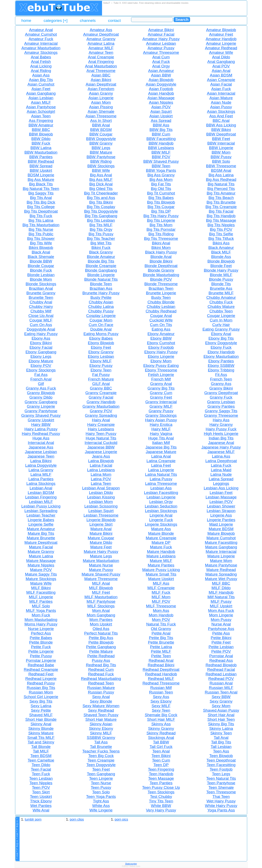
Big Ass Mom (161, 180)
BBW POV (161, 157)
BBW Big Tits (161, 130)
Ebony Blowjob (101, 343)
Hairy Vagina (161, 434)
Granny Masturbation (101, 406)
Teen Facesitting (221, 765)
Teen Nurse (101, 783)
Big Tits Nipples (221, 225)
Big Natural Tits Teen (41, 189)
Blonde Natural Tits (101, 279)
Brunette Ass (221, 288)
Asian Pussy (221, 107)
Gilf (41, 384)
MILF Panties (41, 601)
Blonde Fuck (41, 270)
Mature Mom (221, 561)
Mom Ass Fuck (221, 611)
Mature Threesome (101, 579)
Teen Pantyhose (221, 783)
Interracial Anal (41, 443)
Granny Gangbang (41, 402)
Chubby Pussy (101, 311)
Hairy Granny (221, 425)
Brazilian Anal (41, 288)
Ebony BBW (161, 338)
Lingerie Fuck (161, 520)
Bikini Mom (161, 248)
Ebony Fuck (221, 347)
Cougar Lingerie (221, 316)
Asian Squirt (161, 111)
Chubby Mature (221, 307)
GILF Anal (101, 384)
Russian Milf (161, 688)
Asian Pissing (101, 107)
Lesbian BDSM (41, 493)
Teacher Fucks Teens (101, 751)
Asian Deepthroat (101, 84)
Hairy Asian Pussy (161, 420)
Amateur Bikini (161, 30)
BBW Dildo (41, 139)
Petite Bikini (221, 638)
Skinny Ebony (101, 728)
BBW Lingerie (221, 148)
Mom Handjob (161, 615)
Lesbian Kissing (101, 497)
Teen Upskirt (41, 797)
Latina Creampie (161, 461)
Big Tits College (41, 207)
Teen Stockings (161, 792)
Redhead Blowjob (221, 665)
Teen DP (161, 765)
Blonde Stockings (41, 284)
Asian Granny (101, 93)
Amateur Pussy (161, 48)
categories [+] (56, 21)
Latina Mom (101, 474)
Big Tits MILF (101, 225)
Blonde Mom (41, 279)
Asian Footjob (161, 89)
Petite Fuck (41, 647)
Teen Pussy (101, 787)
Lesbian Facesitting (161, 493)
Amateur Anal (41, 30)
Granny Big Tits (161, 388)
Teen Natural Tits (221, 778)
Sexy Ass (161, 697)
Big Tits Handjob (221, 216)
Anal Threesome (101, 71)
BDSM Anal (221, 170)
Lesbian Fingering (41, 497)
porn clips (77, 819)
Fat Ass (41, 375)
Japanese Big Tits (161, 447)
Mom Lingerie (221, 615)
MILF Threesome (161, 606)
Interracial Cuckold (101, 443)
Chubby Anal (41, 302)
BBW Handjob (161, 143)
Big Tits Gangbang (101, 216)
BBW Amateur (41, 125)
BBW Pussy (221, 157)
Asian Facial (221, 84)
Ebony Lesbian (101, 356)
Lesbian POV (221, 502)
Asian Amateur (161, 71)
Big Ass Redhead (221, 180)
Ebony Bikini (41, 343)
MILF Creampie (161, 588)
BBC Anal (221, 121)
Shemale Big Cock (161, 715)
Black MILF (221, 252)
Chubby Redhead (161, 311)
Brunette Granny (41, 293)
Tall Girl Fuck (161, 747)
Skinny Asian (101, 724)
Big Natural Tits (221, 184)
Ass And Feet (221, 116)
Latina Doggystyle (41, 465)
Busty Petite (101, 297)
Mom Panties (101, 620)
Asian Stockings (221, 111)
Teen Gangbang (101, 774)
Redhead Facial (221, 670)
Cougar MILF (41, 320)
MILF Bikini (41, 588)
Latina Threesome (161, 483)
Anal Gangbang (221, 62)
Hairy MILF (161, 429)
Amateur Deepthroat (101, 34)
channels (88, 21)
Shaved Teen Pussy (101, 715)
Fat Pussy (101, 375)
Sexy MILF (161, 706)
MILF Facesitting (41, 592)
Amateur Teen (101, 52)
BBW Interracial (221, 143)
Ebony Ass (41, 338)
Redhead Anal (161, 660)
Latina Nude (221, 474)
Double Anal (101, 329)
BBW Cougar (101, 134)
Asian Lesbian (41, 98)
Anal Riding (41, 71)
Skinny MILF (101, 733)
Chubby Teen (221, 311)
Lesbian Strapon (221, 511)
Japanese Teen (41, 456)
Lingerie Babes (41, 520)
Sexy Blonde (101, 701)
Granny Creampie (101, 393)
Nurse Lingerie (41, 629)
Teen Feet (101, 769)
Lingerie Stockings (161, 524)
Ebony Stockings (41, 370)
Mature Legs (101, 556)
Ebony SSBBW (221, 366)
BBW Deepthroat (221, 134)
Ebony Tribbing (221, 370)
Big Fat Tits (161, 184)
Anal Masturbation (101, 66)
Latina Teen (101, 483)
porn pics (121, 819)
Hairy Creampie (101, 425)
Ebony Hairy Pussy (161, 352)
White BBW (161, 806)
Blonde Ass (221, 257)
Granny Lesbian (221, 402)
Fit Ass (221, 375)
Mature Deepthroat (41, 542)
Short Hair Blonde (41, 719)
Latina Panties (41, 479)
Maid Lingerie (221, 524)
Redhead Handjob (161, 674)
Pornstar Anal (221, 656)
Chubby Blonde (161, 302)
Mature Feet (101, 547)
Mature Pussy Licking (161, 570)
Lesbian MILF (41, 502)
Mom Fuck (41, 615)
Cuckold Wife (161, 320)
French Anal (41, 379)
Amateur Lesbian (161, 43)
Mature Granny (41, 552)
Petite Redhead (101, 656)
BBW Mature (101, 152)
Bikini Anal (161, 243)
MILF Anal (101, 583)
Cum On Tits (161, 325)
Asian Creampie (221, 80)
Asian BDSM (221, 75)
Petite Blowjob (101, 642)
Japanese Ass (41, 447)
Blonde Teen (101, 284)
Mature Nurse (101, 565)
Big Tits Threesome (161, 238)
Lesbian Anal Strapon (101, 488)
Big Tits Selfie (221, 234)
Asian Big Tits (41, 80)
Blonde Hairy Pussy (221, 270)
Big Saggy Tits (41, 193)
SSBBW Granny (101, 738)
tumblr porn (33, 819)
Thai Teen (221, 797)
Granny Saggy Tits (221, 411)
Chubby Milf (41, 311)
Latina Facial (101, 465)
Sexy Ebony (161, 701)
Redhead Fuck (101, 674)
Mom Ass (161, 611)
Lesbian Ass (161, 488)
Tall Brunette (101, 747)
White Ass (101, 806)
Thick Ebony (41, 801)
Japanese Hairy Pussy (221, 447)
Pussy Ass (101, 660)
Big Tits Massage (221, 220)
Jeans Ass (101, 456)
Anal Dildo (221, 57)
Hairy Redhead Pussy (41, 434)
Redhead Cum (101, 670)
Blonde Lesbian (41, 275)
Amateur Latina (101, 43)
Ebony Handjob (221, 352)
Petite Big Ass (101, 638)
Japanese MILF (221, 452)
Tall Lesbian (221, 747)
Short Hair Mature (101, 719)
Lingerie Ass (221, 515)
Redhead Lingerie (41, 679)
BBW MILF (161, 152)
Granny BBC (101, 388)
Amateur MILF (101, 48)
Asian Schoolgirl (41, 111)
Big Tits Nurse (41, 229)
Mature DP (161, 542)
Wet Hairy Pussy (221, 801)
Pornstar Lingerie (41, 660)
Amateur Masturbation (41, 48)
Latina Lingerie (161, 470)
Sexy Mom (221, 706)
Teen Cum (161, 760)
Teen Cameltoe (41, 760)
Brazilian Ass (101, 288)
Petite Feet (221, 642)
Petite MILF (161, 651)
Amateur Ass (101, 30)
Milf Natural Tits (221, 597)
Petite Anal (161, 633)
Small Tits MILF (41, 738)
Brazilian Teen (161, 288)
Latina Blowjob (101, 461)
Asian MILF (41, 102)
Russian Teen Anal (221, 692)
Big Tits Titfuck (221, 238)
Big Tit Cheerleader (101, 193)
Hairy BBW (41, 425)
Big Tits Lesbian (101, 220)
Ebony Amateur (161, 334)
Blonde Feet (221, 266)
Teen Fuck (41, 774)
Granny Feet (161, 397)
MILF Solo (41, 606)
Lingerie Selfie (41, 524)
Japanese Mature (161, 452)
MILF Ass (161, 583)
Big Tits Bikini (101, 202)
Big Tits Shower (41, 238)
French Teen (221, 379)
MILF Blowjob (101, 588)
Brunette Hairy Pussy (101, 293)
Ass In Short (101, 121)
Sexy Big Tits (41, 701)
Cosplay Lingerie (101, 316)
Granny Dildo (41, 397)
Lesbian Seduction (161, 506)
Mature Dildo (101, 542)
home (26, 21)
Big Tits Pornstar (161, 229)
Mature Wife (41, 583)
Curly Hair (221, 325)
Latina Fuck (221, 465)
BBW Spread (41, 166)
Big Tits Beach (221, 198)
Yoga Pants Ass (221, 810)
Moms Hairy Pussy (41, 624)
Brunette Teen (41, 297)
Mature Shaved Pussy (101, 574)
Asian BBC (101, 75)
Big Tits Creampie (221, 207)
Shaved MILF (41, 715)
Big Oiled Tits (101, 189)
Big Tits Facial (221, 211)
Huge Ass (41, 438)
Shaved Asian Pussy (221, 710)
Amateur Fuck (41, 39)
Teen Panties (161, 783)
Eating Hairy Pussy (41, 334)
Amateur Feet (221, 34)
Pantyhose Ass (221, 629)
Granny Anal (161, 384)
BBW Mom (221, 152)
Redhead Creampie (41, 670)
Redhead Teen (101, 683)
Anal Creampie (101, 57)
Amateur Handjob (221, 39)
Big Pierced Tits (221, 189)
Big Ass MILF (101, 180)
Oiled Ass (101, 629)
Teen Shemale (221, 787)
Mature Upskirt (161, 579)
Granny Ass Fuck (41, 388)
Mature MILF (161, 561)
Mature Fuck (161, 547)
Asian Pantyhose (41, 107)
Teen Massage (161, 778)
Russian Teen (161, 692)
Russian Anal (221, 683)
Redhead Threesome (161, 683)
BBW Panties (41, 157)
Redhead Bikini (161, 665)
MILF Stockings (101, 606)
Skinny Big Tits (221, 724)
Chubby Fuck (221, 302)
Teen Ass (221, 751)
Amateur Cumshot (41, 34)
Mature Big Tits (41, 533)
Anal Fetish (41, 62)
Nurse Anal (221, 624)
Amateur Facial (161, 34)
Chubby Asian (101, 302)
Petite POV (221, 651)
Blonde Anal (161, 257)
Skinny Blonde (41, 728)
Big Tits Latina (41, 220)
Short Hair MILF (161, 719)
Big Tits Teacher (101, 238)
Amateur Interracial (41, 43)
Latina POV (101, 479)
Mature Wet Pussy (221, 579)
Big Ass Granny (161, 175)
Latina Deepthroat (221, 461)
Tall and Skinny (41, 742)
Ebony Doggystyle (221, 343)
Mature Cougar (101, 538)
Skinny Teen (221, 733)
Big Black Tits (41, 184)
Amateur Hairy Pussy (161, 39)
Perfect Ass (41, 633)
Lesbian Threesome (101, 515)
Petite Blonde (41, 642)
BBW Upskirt (41, 170)
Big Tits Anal (41, 198)
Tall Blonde (41, 747)
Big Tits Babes (161, 198)
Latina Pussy (161, 479)
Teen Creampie (101, 760)
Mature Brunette (41, 538)
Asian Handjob (161, 93)
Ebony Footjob (161, 347)
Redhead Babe (41, 665)
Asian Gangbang (41, 93)
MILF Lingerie (41, 597)
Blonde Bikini (161, 261)
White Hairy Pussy (221, 806)
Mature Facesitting (221, 542)
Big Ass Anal (101, 175)
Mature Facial (41, 547)
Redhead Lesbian (221, 674)
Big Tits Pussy (101, 234)
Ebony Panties (221, 361)
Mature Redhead (221, 570)
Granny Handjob (101, 402)
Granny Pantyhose (41, 411)
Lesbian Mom (101, 502)
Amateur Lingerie (221, 43)
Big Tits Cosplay (101, 207)
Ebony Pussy (101, 366)
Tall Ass (101, 742)
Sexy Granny (221, 701)
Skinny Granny (161, 728)
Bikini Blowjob (41, 248)
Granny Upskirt (41, 420)
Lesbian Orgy (161, 502)
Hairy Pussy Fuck (221, 429)
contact (114, 21)
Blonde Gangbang (101, 270)
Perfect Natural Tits (101, 633)
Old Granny (161, 629)
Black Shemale (41, 257)
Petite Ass (221, 633)
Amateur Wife (221, 52)
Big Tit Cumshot (161, 193)
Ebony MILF (101, 361)
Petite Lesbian (221, 647)
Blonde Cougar (41, 266)
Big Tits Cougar (161, 207)
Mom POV (161, 620)
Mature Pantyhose (221, 565)
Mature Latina (41, 556)
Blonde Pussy (221, 279)
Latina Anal (161, 456)
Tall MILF (41, 751)
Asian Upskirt (161, 116)
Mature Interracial (221, 552)
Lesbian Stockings (161, 511)
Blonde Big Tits (101, 261)
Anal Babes (41, 57)
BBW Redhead (41, 161)
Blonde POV (161, 279)
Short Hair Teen (221, 719)
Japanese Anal (221, 443)
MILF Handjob (221, 592)
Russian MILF (221, 688)
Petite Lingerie (41, 651)
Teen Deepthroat (221, 760)
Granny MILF (161, 406)
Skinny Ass (161, 724)
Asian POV (161, 107)
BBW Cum (161, 134)
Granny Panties (221, 406)
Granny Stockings (161, 415)
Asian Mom (101, 102)
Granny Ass (221, 384)
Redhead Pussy (41, 683)
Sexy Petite (41, 710)
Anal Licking (41, 66)
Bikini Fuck (101, 248)
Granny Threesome (221, 415)
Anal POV (221, 66)
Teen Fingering (161, 769)
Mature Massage (41, 561)
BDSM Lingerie (41, 175)
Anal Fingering (101, 62)
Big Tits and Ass (101, 198)
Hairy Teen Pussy (101, 434)
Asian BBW (161, 75)
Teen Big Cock (101, 756)
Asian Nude (221, 102)
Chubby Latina (101, 307)
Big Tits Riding (161, 234)
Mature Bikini (101, 533)
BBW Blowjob (41, 134)
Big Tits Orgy (101, 229)
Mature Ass (161, 529)
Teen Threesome (221, 792)
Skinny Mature (41, 733)
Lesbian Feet (221, 493)
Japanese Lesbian (41, 452)
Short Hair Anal (221, 715)
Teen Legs (221, 774)
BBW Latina (41, 148)
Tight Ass (101, 801)
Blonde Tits (221, 284)
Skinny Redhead (161, 733)
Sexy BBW (221, 697)
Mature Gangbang (221, 547)
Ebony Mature (41, 361)
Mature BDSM (221, 529)
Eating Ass (161, 329)
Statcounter (131, 864)
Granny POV (101, 411)
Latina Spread (221, 479)
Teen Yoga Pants (101, 797)
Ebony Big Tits (221, 338)
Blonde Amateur (101, 257)
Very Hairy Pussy (161, 810)
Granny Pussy (161, 411)
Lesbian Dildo (101, 493)
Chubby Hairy (41, 307)
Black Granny (101, 252)
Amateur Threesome (161, 52)
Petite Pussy (41, 656)
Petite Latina (161, 647)
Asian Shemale (101, 111)
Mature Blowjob (221, 533)
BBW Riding (101, 161)
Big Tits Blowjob (161, 202)
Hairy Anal (101, 420)
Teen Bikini (161, 756)
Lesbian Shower (221, 506)
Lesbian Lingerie (161, 497)
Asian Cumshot (41, 84)
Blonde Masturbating (161, 275)
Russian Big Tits (41, 688)
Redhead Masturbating (101, 679)
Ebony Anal (221, 334)
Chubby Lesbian (161, 307)
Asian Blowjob (161, 80)
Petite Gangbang (101, 647)
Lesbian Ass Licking (221, 488)
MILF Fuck (161, 592)
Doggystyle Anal (41, 329)
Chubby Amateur (221, 297)
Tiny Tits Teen (161, 801)
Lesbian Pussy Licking (41, 506)
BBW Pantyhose (101, 157)
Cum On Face (101, 325)
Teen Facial (41, 769)
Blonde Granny (161, 270)
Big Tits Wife (41, 243)
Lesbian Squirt (101, 511)
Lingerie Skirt (101, 524)
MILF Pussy (221, 601)
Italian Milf (161, 443)
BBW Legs (101, 148)
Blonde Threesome (161, 284)
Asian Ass (41, 75)
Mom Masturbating (41, 620)
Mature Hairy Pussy (101, 552)
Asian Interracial (221, 93)
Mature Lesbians (161, 556)
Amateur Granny (101, 39)
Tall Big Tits (221, 742)
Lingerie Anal (161, 515)
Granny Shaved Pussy (41, 415)
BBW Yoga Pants (161, 170)
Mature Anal (101, 529)
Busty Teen (161, 297)
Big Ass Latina (221, 175)
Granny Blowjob (41, 393)
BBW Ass (161, 125)
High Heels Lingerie (221, 434)
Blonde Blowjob (221, 261)
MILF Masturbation (101, 597)
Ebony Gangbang (41, 352)
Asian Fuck (221, 89)
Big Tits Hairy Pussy (161, 216)
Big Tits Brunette (221, 202)
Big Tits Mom (161, 225)
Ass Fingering (41, 121)
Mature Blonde (161, 533)
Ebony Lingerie (161, 356)
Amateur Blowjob (221, 30)
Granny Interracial (161, 402)
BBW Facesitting (161, 139)
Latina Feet (161, 465)
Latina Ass (221, 456)
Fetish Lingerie (161, 375)
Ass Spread (161, 121)
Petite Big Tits (161, 638)
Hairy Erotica (161, 425)
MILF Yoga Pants (41, 611)
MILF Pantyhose (101, 601)
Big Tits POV (221, 229)
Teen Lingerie (101, 778)
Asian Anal (221, 71)
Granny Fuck (221, 397)
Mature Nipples (41, 565)
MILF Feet (101, 592)
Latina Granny (41, 470)
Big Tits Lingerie (161, 220)
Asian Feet (41, 89)
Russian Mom (41, 692)
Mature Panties (161, 565)
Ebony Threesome (161, 370)
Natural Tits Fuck (161, 624)
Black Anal (41, 252)
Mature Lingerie (221, 556)
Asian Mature (221, 98)
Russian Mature (101, 688)
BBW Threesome (221, 166)
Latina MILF (41, 474)
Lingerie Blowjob (101, 520)
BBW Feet (221, 139)
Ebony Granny (101, 352)
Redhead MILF (161, 679)
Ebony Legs (41, 356)
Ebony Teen (101, 370)
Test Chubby (161, 797)
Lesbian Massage (221, 497)
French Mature (101, 379)
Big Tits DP (161, 211)
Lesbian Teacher (41, 515)
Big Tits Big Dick (41, 202)
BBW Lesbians (161, 148)
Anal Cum (161, 57)
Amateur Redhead (221, 48)
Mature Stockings (41, 579)
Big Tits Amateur (221, 193)
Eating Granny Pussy (221, 329)
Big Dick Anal (101, 184)
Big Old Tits (161, 189)
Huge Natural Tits (101, 438)
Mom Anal (101, 611)
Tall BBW (161, 742)
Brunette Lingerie (161, 293)
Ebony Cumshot (161, 343)
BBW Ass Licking (221, 125)
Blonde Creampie (101, 266)
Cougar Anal (161, 316)
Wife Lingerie (101, 810)
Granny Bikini (221, 388)
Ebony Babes (101, 338)
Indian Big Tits (221, 438)
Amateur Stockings (41, 52)
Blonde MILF (221, 275)
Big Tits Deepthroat (41, 211)
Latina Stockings (41, 483)
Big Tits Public (41, 234)
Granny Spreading (101, 415)
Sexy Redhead (101, 710)
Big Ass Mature (41, 180)
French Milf (161, 379)
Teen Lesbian (41, 778)
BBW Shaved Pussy (161, 161)
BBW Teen (161, 166)
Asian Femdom (101, 89)
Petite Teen (161, 656)
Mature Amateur (41, 529)
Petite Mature (101, 651)
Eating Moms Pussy (101, 334)
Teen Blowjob (221, 756)
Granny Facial (101, 397)
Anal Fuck (161, 62)
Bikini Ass (221, 243)
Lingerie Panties (221, 520)
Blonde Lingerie (101, 275)
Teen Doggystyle (101, 765)
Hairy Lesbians (101, 429)
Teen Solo (101, 792)
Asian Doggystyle (161, 84)
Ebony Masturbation (221, 356)
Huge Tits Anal (161, 438)
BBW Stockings (101, 166)
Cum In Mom (221, 320)
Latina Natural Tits (161, 474)
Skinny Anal (41, 724)
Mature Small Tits (161, 574)
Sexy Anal (101, 697)
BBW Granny (101, 143)
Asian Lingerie (101, 98)
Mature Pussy (101, 570)
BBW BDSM (101, 130)
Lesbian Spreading (41, 511)
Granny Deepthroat (221, 393)
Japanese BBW (101, 447)
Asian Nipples (161, 102)
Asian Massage (161, 98)
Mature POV (41, 570)
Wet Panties (41, 806)
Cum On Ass (41, 325)
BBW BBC (41, 130)
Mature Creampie (161, 538)
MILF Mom (161, 597)
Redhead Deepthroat (161, 670)
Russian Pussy (101, 692)
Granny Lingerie (41, 406)
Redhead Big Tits (101, 665)
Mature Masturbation (101, 561)
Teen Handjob (161, 774)
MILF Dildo (221, 588)
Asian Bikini (101, 80)
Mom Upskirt (101, 624)
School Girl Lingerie (41, 697)
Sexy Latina (41, 706)
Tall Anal (221, 738)
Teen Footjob (221, 769)
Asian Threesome (101, 116)
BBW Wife (101, 170)
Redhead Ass (221, 660)
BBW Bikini (221, 130)
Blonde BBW (41, 261)
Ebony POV (41, 366)
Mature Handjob (161, 552)
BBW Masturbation (41, 152)
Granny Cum (161, 393)
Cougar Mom (101, 320)
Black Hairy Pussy (161, 252)
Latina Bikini (41, 461)
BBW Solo (221, 161)
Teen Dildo (41, 765)
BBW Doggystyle (101, 139)
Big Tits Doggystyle (101, 211)
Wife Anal (41, 810)
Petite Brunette (161, 642)
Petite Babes (41, 638)
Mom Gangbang (101, 615)
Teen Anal (161, 751)
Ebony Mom (161, 361)
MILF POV (161, 601)
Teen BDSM (41, 756)
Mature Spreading (221, 574)
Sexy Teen (161, 710)
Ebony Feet (101, 347)
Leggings (221, 483)
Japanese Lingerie (101, 452)
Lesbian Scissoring (101, 506)
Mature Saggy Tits (41, 574)
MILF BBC (221, 583)
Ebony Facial (41, 347)
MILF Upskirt (221, 606)
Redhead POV (221, 679)
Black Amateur (221, 248)
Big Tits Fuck (41, 216)
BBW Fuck (41, 143)
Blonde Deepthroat (161, 266)
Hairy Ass (221, 420)
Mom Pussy (221, 620)
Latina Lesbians (101, 470)
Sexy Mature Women (101, 706)
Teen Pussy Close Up (161, 787)
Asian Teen (41, 116)
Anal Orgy (161, 66)
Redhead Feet (41, 674)
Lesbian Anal (41, 488)
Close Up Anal (41, 316)
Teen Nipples (41, 783)
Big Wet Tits (101, 243)
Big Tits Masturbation (41, 225)
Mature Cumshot (221, 538)
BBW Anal (101, 125)
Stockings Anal (161, 738)
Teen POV (41, 787)
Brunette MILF (221, 293)
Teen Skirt (41, 792)
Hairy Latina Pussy (41, 429)
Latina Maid (221, 470)
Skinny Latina (221, 728)
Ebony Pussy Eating (161, 366)
